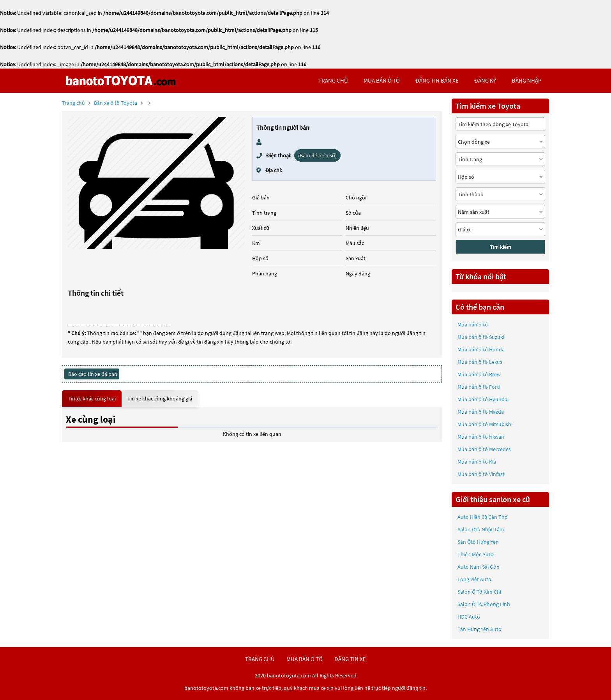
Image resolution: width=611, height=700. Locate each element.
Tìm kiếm (501, 247)
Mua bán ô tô (473, 324)
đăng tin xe (350, 659)
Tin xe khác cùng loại (92, 398)
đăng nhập (526, 80)
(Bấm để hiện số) (317, 155)
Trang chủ (73, 103)
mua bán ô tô (382, 80)
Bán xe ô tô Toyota (116, 103)
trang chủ (333, 80)
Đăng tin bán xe (437, 80)
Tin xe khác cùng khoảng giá (160, 398)
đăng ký (485, 80)
